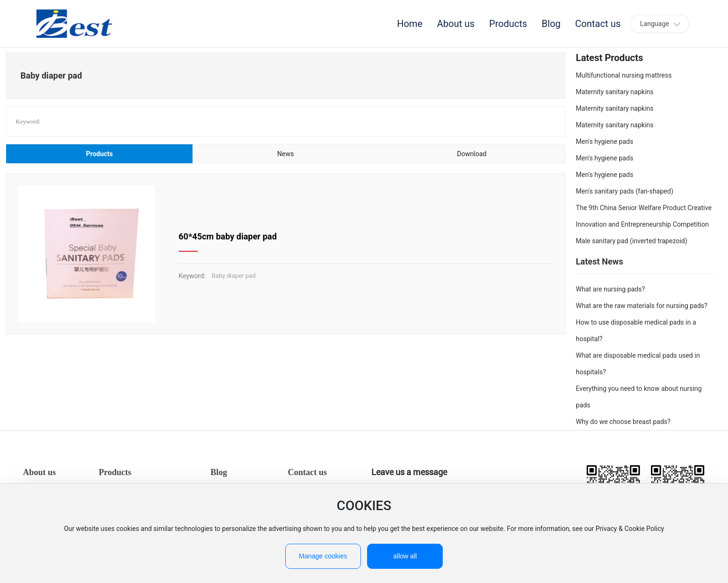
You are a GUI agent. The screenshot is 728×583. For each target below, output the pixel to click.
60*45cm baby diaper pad (228, 236)
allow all (405, 556)
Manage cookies (323, 556)
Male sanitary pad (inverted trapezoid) (632, 241)
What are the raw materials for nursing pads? (641, 306)
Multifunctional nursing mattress (624, 75)
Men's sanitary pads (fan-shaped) (624, 191)
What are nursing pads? (610, 289)
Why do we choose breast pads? (623, 422)
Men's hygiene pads (604, 141)
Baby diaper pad (234, 276)
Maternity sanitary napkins (614, 92)
